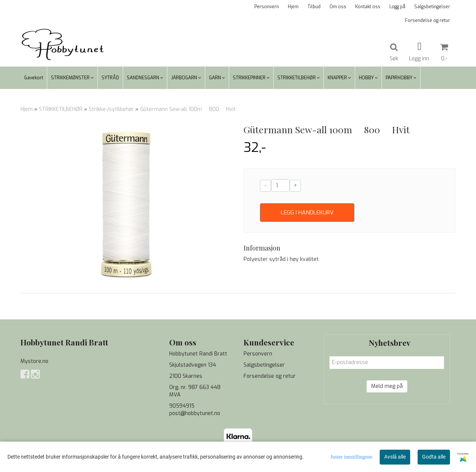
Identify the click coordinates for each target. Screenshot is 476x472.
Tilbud (314, 7)
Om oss (338, 7)
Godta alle (434, 457)
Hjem (293, 7)
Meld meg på (387, 386)
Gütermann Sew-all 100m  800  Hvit (188, 109)
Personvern (267, 7)
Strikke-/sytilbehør (111, 109)
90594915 (182, 406)
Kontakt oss (368, 7)
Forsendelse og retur (427, 20)
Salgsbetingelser (432, 7)
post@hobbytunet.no (195, 413)
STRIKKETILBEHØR (61, 109)
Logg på (397, 7)
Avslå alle (395, 457)
